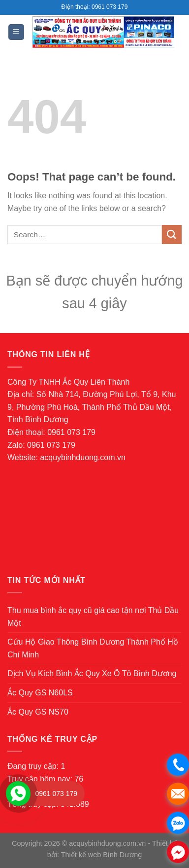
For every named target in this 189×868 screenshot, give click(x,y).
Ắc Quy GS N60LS (40, 693)
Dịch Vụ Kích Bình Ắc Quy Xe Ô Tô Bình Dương (92, 673)
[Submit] (172, 235)
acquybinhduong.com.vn (82, 457)
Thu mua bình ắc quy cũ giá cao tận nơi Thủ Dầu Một (93, 617)
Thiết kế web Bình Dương (102, 855)
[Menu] (16, 32)
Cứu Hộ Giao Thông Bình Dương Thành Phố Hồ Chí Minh (93, 648)
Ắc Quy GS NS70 (38, 712)
